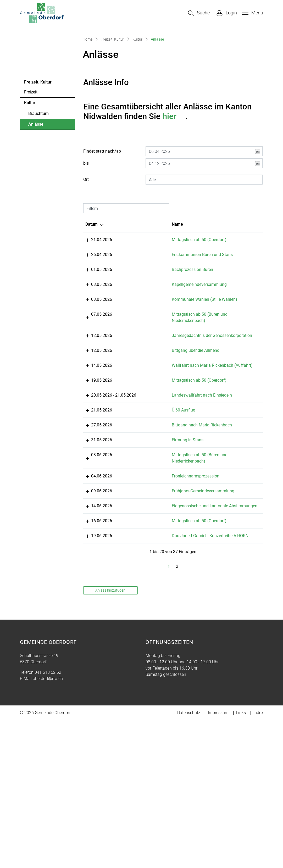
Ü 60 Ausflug (152, 527)
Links (241, 861)
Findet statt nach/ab (102, 211)
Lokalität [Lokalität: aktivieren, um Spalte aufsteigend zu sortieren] (208, 284)
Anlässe (43, 186)
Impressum (218, 861)
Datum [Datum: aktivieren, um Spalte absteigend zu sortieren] (91, 284)
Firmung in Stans (156, 563)
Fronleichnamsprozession (164, 599)
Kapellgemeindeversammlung (168, 351)
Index (258, 861)
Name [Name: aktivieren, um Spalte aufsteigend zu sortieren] (146, 284)
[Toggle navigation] (252, 13)
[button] (199, 13)
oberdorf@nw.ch (48, 827)
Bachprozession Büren (161, 336)
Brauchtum (38, 174)
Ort (86, 240)
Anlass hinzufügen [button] (110, 738)
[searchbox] (204, 240)
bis (86, 223)
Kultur (30, 163)
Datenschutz (189, 861)
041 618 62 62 (48, 820)
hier (174, 177)
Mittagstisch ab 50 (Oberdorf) (168, 300)
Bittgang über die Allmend (164, 455)
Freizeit (31, 152)
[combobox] (204, 240)
